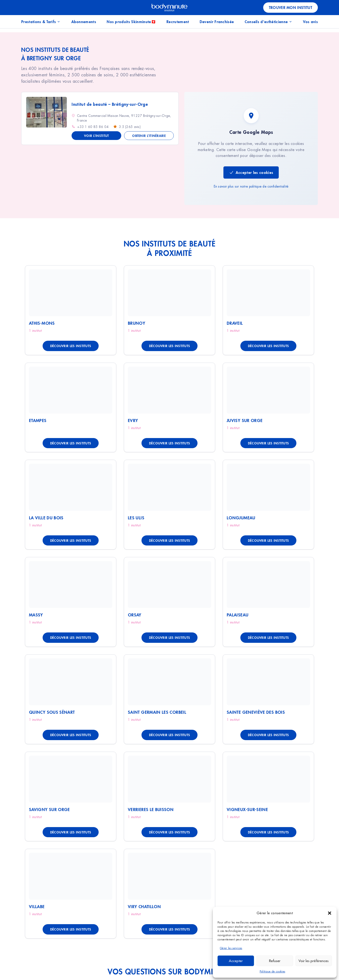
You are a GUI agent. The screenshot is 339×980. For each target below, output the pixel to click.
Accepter (236, 961)
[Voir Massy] (71, 584)
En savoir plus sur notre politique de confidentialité (251, 186)
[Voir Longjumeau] (268, 487)
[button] (330, 913)
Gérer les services (231, 948)
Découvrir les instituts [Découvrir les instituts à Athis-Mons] (71, 346)
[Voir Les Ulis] (169, 487)
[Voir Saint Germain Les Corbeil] (169, 682)
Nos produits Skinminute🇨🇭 (131, 22)
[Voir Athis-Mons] (71, 293)
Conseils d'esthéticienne (269, 22)
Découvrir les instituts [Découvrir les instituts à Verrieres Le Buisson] (169, 832)
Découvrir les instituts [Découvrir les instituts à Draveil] (268, 346)
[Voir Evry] (169, 390)
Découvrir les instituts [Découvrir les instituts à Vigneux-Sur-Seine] (268, 832)
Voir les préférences (314, 961)
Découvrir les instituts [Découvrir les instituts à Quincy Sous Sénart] (71, 735)
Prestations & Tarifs (41, 22)
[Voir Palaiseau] (268, 584)
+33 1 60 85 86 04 (93, 127)
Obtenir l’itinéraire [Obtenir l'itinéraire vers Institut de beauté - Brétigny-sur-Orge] (149, 136)
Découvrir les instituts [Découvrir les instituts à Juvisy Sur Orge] (268, 443)
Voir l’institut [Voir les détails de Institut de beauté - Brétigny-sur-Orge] (96, 136)
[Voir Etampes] (71, 390)
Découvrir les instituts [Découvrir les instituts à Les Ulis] (169, 540)
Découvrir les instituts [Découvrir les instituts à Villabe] (71, 929)
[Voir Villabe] (71, 876)
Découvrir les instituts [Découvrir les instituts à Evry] (169, 443)
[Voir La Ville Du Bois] (71, 487)
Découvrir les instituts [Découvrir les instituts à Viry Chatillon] (169, 929)
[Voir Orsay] (169, 584)
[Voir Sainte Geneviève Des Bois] (268, 682)
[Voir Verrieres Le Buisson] (169, 779)
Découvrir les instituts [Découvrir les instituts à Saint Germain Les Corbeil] (169, 735)
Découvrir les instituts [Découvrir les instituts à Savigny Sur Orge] (71, 832)
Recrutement (178, 22)
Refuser (275, 961)
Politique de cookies (272, 972)
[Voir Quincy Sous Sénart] (71, 682)
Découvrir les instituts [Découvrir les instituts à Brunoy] (169, 346)
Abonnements (84, 22)
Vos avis (310, 22)
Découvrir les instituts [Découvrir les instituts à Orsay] (169, 638)
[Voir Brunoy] (169, 293)
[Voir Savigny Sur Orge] (71, 779)
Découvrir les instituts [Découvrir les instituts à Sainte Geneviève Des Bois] (268, 735)
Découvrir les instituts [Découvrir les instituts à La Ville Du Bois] (71, 540)
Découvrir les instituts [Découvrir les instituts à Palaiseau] (268, 638)
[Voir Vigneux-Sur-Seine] (268, 779)
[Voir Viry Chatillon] (169, 876)
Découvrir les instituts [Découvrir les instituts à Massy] (71, 638)
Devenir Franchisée (217, 22)
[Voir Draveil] (268, 293)
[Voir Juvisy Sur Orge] (268, 390)
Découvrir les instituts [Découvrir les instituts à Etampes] (71, 443)
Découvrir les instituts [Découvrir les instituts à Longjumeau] (268, 540)
